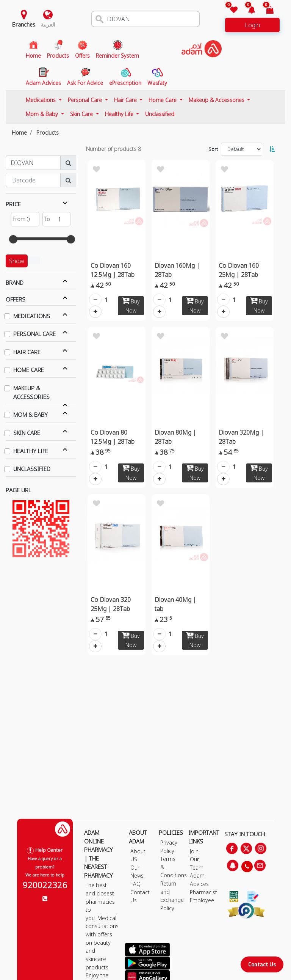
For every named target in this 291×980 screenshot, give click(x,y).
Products (48, 133)
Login (252, 25)
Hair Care (126, 100)
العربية (48, 24)
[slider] (13, 239)
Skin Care (82, 114)
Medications (41, 100)
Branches (24, 24)
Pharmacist (203, 892)
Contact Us (262, 964)
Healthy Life (120, 114)
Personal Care (86, 100)
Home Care (163, 100)
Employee (202, 900)
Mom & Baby (43, 114)
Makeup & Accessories (217, 100)
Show (17, 261)
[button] (247, 10)
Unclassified (160, 114)
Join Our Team (197, 859)
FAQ (135, 884)
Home (19, 133)
